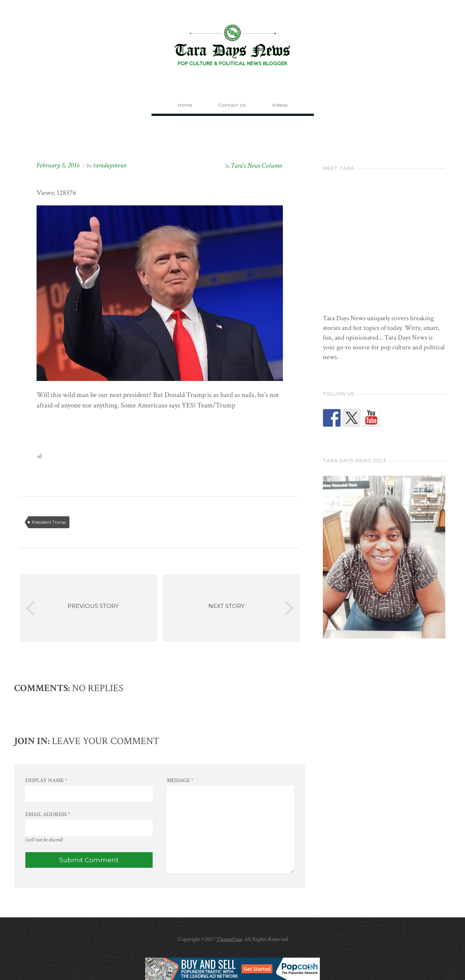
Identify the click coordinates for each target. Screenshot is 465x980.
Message (180, 780)
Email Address (48, 814)
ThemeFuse (229, 939)
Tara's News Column (256, 166)
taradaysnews (110, 165)
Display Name (46, 780)
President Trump (49, 522)
